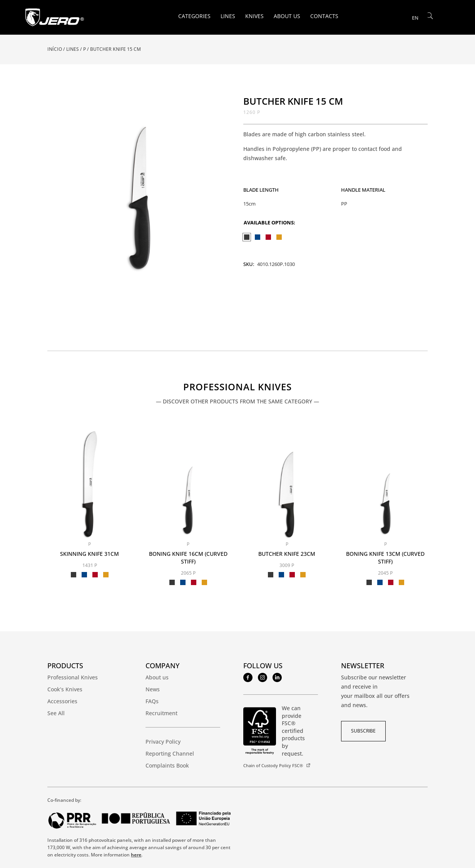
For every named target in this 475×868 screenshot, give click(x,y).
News (153, 689)
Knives (254, 17)
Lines (228, 17)
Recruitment (161, 713)
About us (287, 17)
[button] (219, 106)
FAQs (152, 701)
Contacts (324, 17)
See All (56, 713)
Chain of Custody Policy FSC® (273, 765)
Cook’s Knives (65, 689)
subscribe (363, 731)
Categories (194, 17)
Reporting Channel (170, 753)
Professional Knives (237, 388)
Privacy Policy (163, 742)
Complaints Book (167, 765)
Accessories (62, 701)
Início (55, 49)
